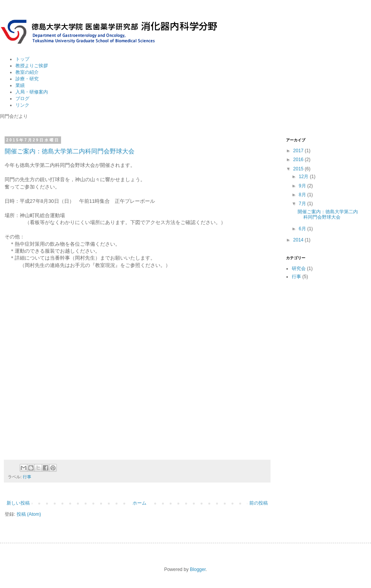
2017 (299, 151)
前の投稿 (259, 503)
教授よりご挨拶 (32, 66)
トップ (22, 59)
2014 (299, 240)
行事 (27, 477)
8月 (303, 195)
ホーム (140, 503)
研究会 (299, 269)
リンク (22, 105)
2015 (299, 169)
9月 (303, 186)
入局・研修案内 (32, 92)
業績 (20, 85)
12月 (304, 177)
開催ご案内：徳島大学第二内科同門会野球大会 (70, 151)
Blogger (198, 569)
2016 (299, 160)
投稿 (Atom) (29, 514)
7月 (303, 204)
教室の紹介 (27, 72)
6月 (303, 229)
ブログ (22, 99)
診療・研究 (27, 79)
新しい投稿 (18, 503)
